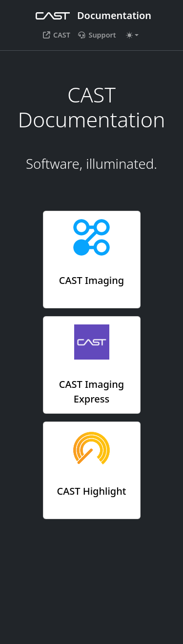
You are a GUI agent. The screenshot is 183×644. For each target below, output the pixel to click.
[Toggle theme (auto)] (132, 35)
